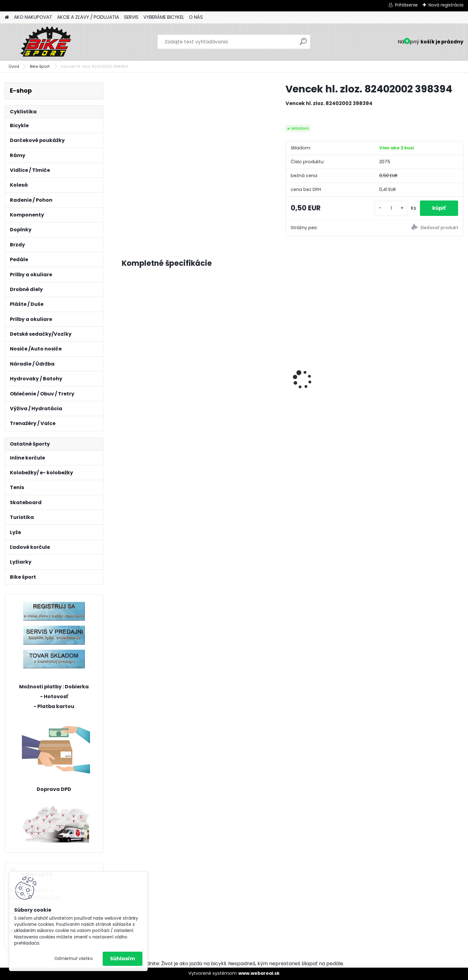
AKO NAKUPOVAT (33, 17)
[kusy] (391, 208)
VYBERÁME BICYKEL (164, 17)
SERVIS (131, 17)
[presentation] (125, 369)
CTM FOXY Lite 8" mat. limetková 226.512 (152, 361)
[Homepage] (7, 17)
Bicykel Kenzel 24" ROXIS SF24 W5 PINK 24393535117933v (334, 329)
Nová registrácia (446, 5)
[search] (303, 44)
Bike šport (40, 66)
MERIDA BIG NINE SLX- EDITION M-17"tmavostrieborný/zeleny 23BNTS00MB (248, 382)
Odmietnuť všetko (74, 959)
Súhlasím (123, 959)
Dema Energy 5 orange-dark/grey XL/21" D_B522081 (419, 365)
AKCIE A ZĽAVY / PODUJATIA (88, 17)
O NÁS (196, 17)
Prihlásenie (406, 5)
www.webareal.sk (259, 973)
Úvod (14, 66)
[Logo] (47, 42)
